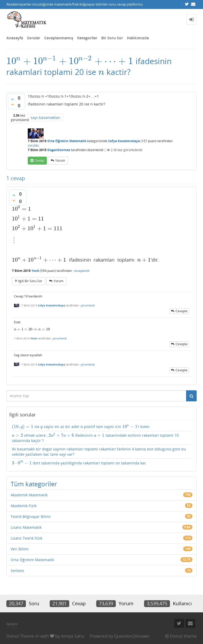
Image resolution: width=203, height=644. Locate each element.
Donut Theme (20, 636)
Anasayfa (15, 38)
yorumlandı (88, 305)
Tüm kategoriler (34, 484)
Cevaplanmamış (59, 38)
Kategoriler (87, 38)
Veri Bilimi (20, 549)
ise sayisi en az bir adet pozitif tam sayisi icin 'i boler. (81, 427)
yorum (60, 160)
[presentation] (70, 61)
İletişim (12, 624)
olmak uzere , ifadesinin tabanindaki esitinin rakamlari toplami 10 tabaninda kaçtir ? (95, 438)
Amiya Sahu (73, 636)
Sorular (34, 38)
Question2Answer (132, 636)
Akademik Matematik (29, 495)
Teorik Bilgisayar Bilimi (31, 516)
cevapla (181, 311)
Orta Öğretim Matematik (67, 141)
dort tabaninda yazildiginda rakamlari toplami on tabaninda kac (79, 463)
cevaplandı (81, 271)
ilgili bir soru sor (30, 281)
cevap (39, 160)
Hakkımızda (138, 38)
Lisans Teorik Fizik (26, 538)
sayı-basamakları (46, 117)
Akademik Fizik (24, 506)
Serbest (17, 571)
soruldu (33, 145)
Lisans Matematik (26, 527)
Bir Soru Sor (112, 38)
